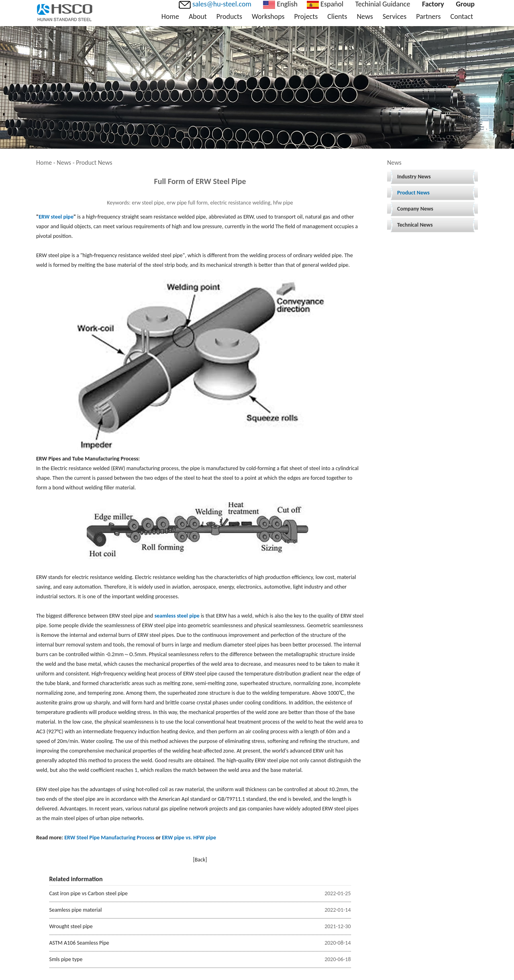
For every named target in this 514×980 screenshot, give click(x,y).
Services (395, 16)
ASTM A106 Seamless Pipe (79, 943)
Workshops (268, 16)
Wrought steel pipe (71, 926)
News (365, 16)
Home (170, 16)
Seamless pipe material (76, 910)
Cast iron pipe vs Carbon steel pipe (89, 893)
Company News (415, 209)
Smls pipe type (66, 959)
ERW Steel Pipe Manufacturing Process (109, 838)
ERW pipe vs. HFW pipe (189, 838)
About (198, 16)
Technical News (415, 225)
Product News (413, 193)
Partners (428, 16)
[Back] (200, 860)
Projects (306, 16)
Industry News (414, 177)
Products (229, 16)
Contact (462, 16)
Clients (337, 16)
